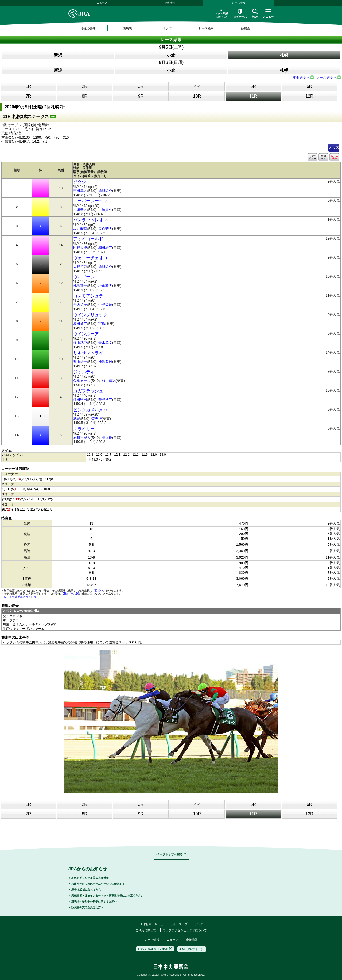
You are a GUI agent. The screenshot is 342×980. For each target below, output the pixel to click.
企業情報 (170, 3)
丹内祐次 (80, 305)
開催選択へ (301, 77)
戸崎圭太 (80, 210)
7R (28, 96)
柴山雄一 (80, 362)
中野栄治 (105, 305)
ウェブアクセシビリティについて (185, 930)
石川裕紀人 (82, 438)
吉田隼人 (80, 191)
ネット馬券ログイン (221, 13)
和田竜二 (80, 324)
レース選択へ (327, 77)
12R (309, 96)
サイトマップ (179, 924)
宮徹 (102, 324)
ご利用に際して (146, 930)
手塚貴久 (105, 210)
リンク (199, 924)
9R (141, 96)
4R (197, 86)
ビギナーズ (240, 13)
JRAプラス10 (71, 594)
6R (309, 86)
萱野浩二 (105, 400)
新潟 (58, 55)
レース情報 (239, 3)
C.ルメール (82, 381)
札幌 (284, 55)
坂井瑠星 (80, 229)
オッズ (334, 148)
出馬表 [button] (127, 28)
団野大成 (80, 248)
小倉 (171, 55)
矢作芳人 (105, 229)
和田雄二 (105, 248)
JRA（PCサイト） (192, 949)
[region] (171, 28)
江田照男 (80, 400)
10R (197, 96)
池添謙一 (80, 286)
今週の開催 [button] (88, 28)
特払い (99, 590)
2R (84, 86)
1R (28, 86)
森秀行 (97, 419)
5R (253, 86)
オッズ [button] (167, 28)
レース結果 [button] (206, 28)
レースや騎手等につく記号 (20, 597)
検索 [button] (255, 13)
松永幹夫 (105, 286)
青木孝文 (105, 343)
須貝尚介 (105, 191)
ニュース (102, 3)
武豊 (77, 419)
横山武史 (80, 343)
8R (84, 96)
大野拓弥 (80, 267)
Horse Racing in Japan (155, 949)
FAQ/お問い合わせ (151, 924)
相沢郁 (107, 438)
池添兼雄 (105, 362)
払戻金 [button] (245, 28)
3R (141, 86)
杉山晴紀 (109, 381)
